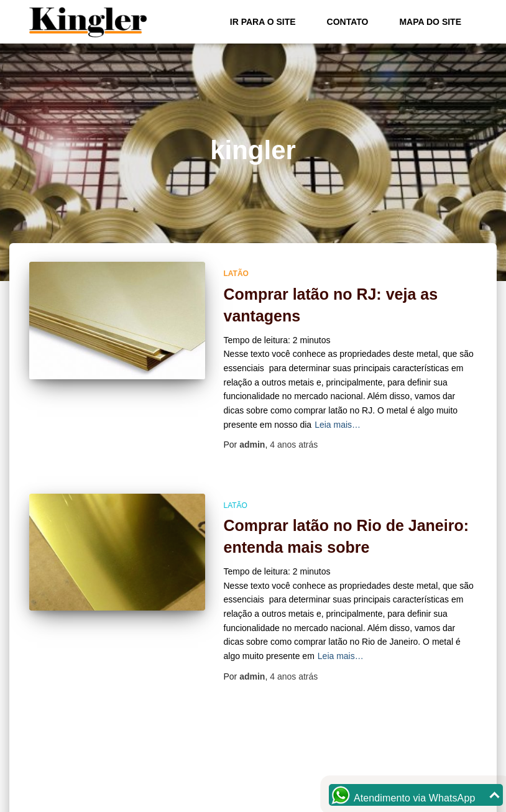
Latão (236, 274)
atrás (294, 445)
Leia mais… (338, 425)
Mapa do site (430, 22)
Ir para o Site (263, 22)
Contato (348, 22)
